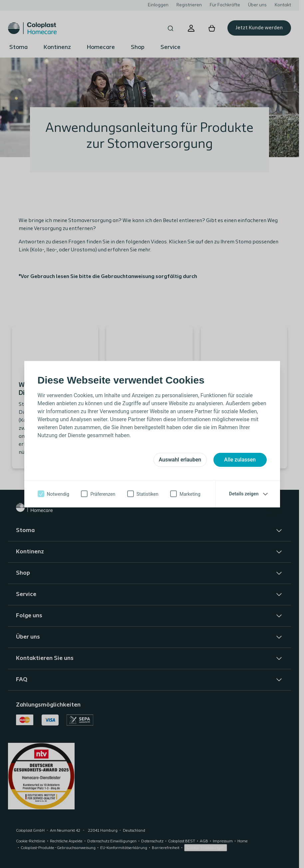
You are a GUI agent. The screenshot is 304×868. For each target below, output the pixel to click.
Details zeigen (244, 494)
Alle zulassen (240, 460)
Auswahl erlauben (180, 460)
